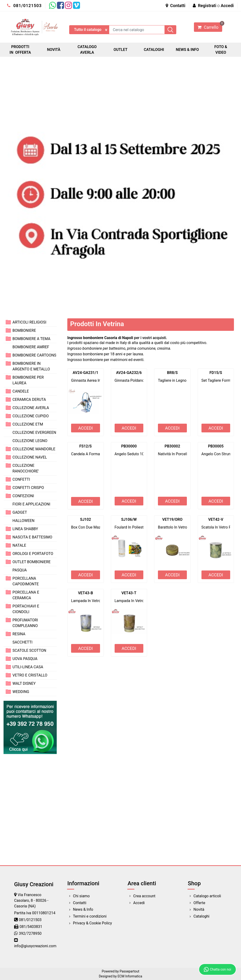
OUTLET (120, 50)
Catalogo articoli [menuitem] (207, 896)
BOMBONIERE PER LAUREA (28, 380)
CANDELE (21, 391)
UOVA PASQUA (25, 659)
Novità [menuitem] (199, 909)
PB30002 (172, 446)
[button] (170, 30)
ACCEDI (85, 428)
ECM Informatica (130, 976)
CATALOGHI (154, 50)
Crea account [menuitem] (144, 896)
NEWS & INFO (187, 50)
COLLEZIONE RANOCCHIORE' (26, 468)
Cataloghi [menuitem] (201, 916)
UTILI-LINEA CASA (28, 667)
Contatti (176, 6)
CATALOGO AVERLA (87, 50)
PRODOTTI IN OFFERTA (20, 50)
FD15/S (216, 373)
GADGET (20, 512)
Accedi (227, 6)
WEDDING (21, 692)
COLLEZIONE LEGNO (30, 441)
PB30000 (129, 446)
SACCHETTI (22, 642)
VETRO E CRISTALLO (30, 675)
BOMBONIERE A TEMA (31, 339)
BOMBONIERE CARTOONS (34, 355)
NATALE (19, 545)
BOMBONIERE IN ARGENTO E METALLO (31, 366)
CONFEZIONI (23, 496)
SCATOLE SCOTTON (29, 650)
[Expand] (8, 322)
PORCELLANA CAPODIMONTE (26, 581)
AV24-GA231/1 (86, 373)
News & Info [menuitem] (83, 909)
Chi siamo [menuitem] (81, 896)
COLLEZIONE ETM (28, 424)
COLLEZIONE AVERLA (31, 408)
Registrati (207, 6)
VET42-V (216, 519)
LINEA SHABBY (25, 529)
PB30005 (216, 446)
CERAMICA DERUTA (29, 400)
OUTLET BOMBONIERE (32, 562)
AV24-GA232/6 (129, 373)
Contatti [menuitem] (80, 903)
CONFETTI (21, 479)
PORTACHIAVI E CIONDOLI (26, 609)
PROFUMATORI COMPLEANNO (25, 623)
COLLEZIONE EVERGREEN (34, 433)
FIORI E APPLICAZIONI (31, 504)
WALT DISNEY (24, 683)
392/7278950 (30, 933)
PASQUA (20, 570)
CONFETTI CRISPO (28, 488)
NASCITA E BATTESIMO (32, 537)
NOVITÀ (54, 50)
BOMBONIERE (24, 330)
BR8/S (172, 373)
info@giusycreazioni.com (35, 946)
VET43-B (85, 593)
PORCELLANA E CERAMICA (26, 595)
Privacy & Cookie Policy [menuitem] (92, 923)
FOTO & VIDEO (221, 50)
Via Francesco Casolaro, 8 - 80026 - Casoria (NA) (31, 900)
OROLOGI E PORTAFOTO (33, 554)
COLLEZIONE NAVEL (30, 457)
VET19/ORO (172, 519)
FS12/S (86, 446)
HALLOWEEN (24, 521)
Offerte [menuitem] (199, 903)
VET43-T (129, 593)
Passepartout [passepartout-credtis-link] (129, 971)
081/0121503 (24, 6)
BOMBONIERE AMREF (31, 347)
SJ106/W (129, 519)
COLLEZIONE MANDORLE (34, 449)
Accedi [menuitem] (139, 903)
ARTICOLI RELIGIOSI (29, 322)
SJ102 (85, 519)
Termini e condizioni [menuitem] (90, 916)
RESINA (19, 634)
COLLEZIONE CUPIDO (31, 416)
